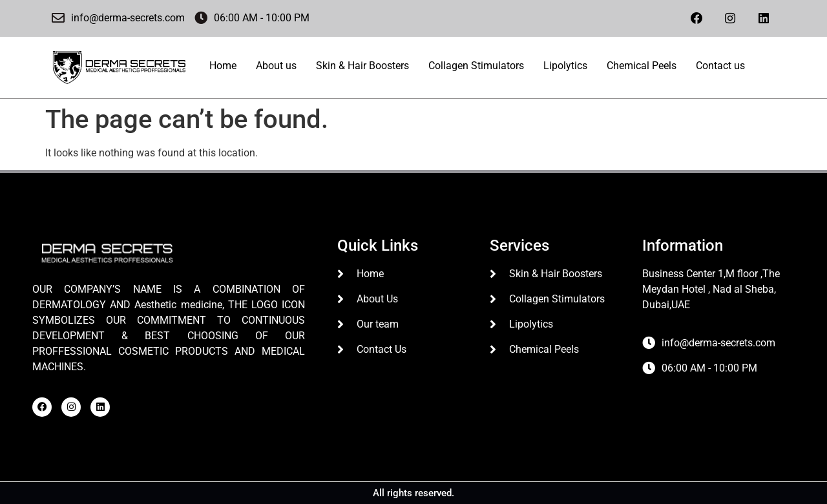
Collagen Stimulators (476, 65)
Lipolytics (565, 65)
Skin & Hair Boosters (362, 65)
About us (276, 65)
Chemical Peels (642, 65)
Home (223, 65)
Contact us (720, 65)
